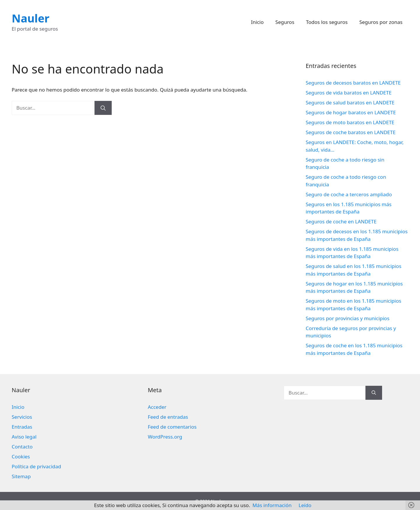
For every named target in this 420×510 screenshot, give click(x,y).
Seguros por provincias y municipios (348, 318)
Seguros (285, 22)
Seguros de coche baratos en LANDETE (351, 132)
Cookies (21, 456)
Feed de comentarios (172, 427)
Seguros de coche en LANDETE (341, 221)
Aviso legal (24, 437)
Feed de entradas (168, 417)
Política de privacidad (36, 466)
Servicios (22, 417)
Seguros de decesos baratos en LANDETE (353, 83)
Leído (305, 505)
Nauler (30, 18)
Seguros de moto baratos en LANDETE (350, 122)
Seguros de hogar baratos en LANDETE (351, 112)
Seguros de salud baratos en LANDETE (350, 102)
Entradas (22, 427)
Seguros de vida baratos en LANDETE (349, 93)
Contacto (22, 447)
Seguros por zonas (381, 22)
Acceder (157, 407)
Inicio (258, 22)
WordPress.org (165, 437)
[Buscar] (103, 108)
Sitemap (21, 476)
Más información (272, 505)
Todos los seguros (327, 22)
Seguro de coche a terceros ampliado (349, 194)
